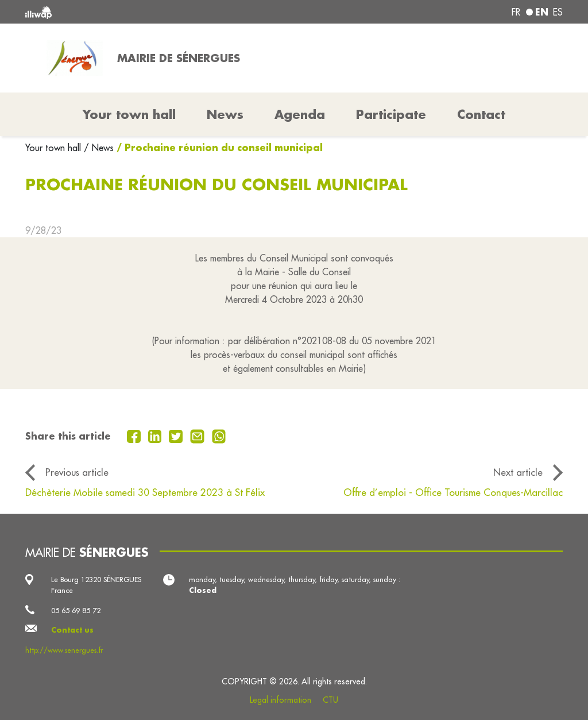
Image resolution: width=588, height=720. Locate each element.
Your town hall (55, 148)
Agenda (300, 114)
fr (516, 12)
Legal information (281, 700)
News (225, 114)
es (558, 12)
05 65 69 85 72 (76, 610)
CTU (330, 700)
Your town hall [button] (129, 114)
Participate (391, 114)
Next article (518, 472)
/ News (99, 148)
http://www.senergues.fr (64, 650)
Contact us (72, 630)
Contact (481, 114)
